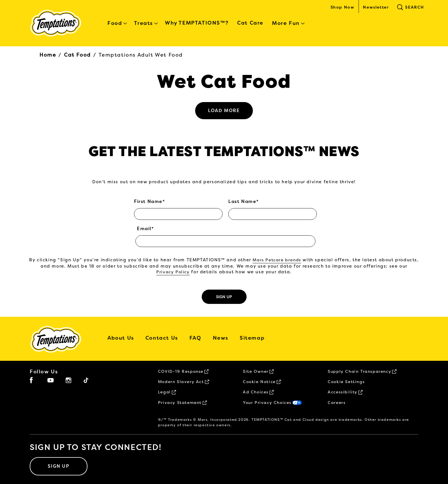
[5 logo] (60, 339)
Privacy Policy (173, 272)
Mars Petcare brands (277, 260)
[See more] (224, 111)
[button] (431, 469)
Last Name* (244, 202)
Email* (145, 229)
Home (48, 55)
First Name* (150, 202)
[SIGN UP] (59, 466)
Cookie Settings (346, 382)
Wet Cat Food (224, 81)
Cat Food (77, 55)
